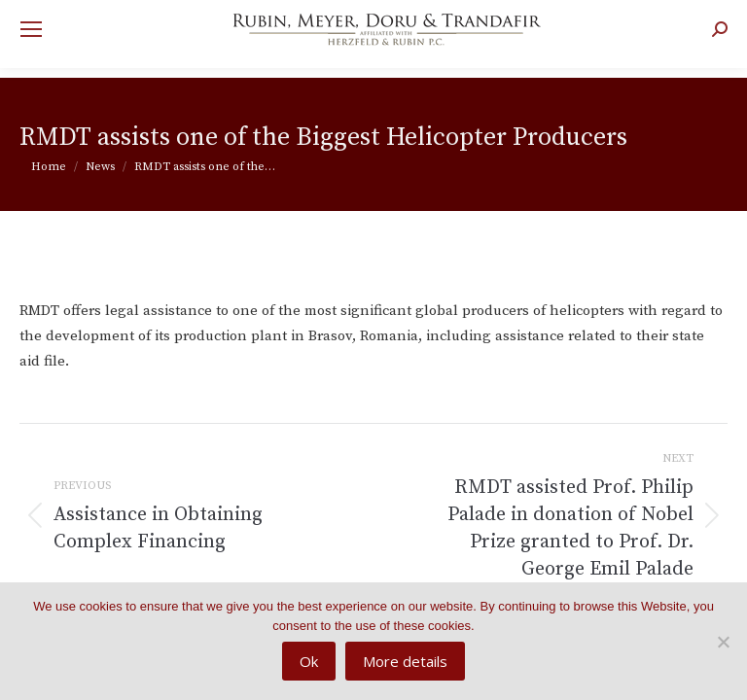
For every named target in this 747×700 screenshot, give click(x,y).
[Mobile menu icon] (31, 29)
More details (405, 661)
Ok (309, 661)
